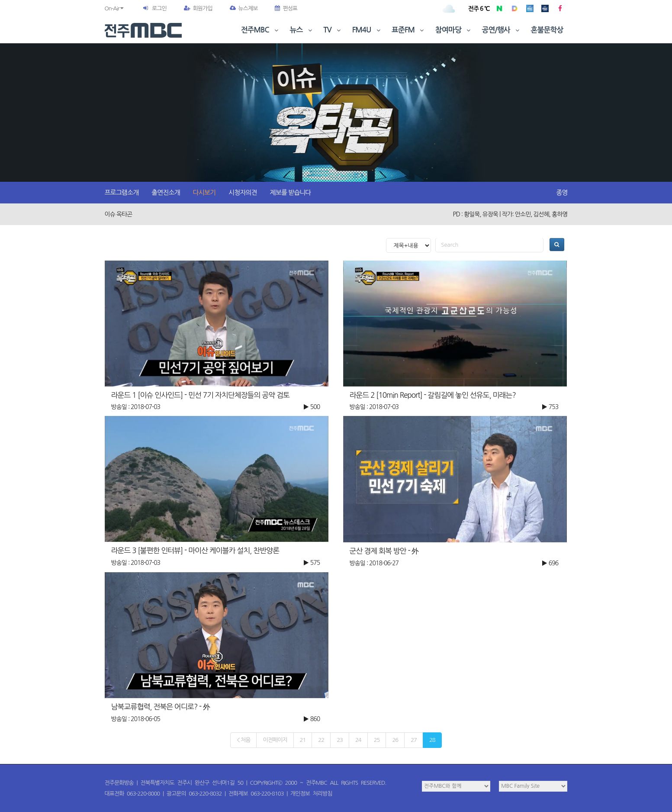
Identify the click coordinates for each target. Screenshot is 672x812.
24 (358, 740)
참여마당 (454, 30)
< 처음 (243, 740)
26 (395, 740)
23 (340, 740)
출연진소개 (166, 192)
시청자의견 (243, 192)
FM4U (367, 30)
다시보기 (204, 192)
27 (414, 740)
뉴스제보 (244, 8)
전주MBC (261, 30)
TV (333, 30)
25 (377, 740)
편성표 (286, 8)
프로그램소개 (122, 192)
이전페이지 (275, 740)
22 (321, 740)
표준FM (409, 30)
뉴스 (302, 30)
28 (432, 740)
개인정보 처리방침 (311, 794)
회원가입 (198, 8)
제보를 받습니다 (291, 192)
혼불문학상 (547, 30)
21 (303, 740)
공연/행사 (502, 30)
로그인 (159, 8)
